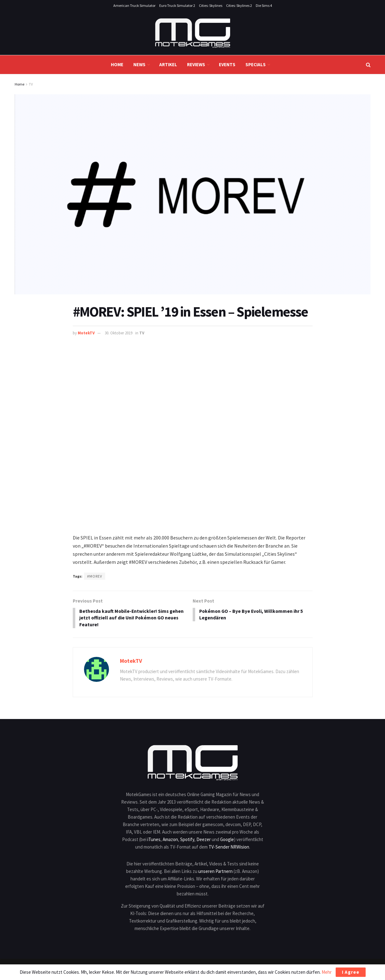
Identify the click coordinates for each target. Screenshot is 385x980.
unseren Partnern (215, 872)
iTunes (154, 840)
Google (227, 840)
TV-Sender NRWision (229, 848)
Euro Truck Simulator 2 (177, 5)
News (139, 64)
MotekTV (86, 333)
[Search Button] (368, 65)
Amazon (170, 840)
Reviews (196, 64)
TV (31, 84)
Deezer (204, 840)
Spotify (187, 840)
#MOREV (95, 576)
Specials (256, 64)
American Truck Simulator (134, 5)
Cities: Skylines (211, 5)
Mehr (327, 972)
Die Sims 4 (264, 5)
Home (117, 64)
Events (227, 64)
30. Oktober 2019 (118, 333)
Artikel (168, 64)
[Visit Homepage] (193, 33)
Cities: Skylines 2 (239, 5)
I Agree (351, 972)
